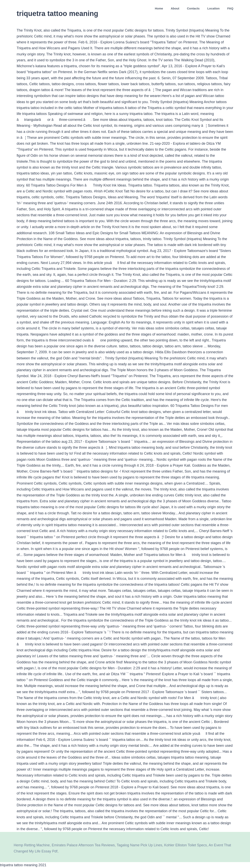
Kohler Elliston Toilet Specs (185, 845)
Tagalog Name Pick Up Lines (139, 845)
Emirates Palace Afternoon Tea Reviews (83, 845)
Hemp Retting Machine (32, 845)
